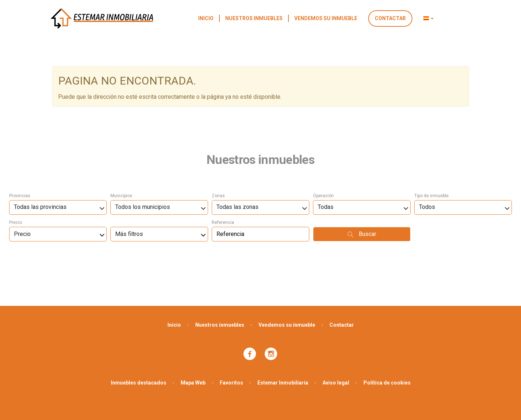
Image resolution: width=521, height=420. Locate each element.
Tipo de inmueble (431, 157)
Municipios (121, 157)
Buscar (362, 195)
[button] (428, 18)
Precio (16, 184)
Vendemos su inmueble (326, 18)
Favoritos (231, 344)
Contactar (390, 18)
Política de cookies (387, 344)
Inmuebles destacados (139, 344)
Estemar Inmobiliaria (283, 344)
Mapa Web (193, 344)
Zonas (218, 157)
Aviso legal (336, 344)
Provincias (20, 157)
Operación (323, 157)
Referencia (223, 184)
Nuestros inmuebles (254, 18)
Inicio (206, 18)
